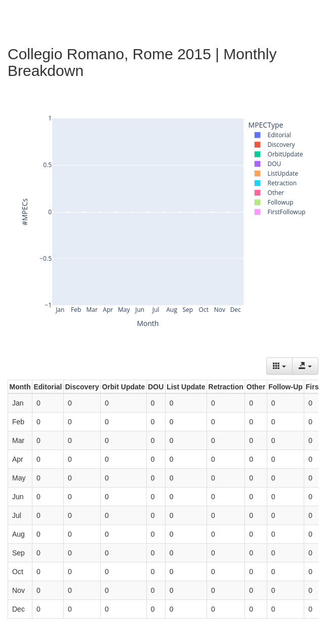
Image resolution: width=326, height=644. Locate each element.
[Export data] (305, 366)
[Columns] (279, 366)
